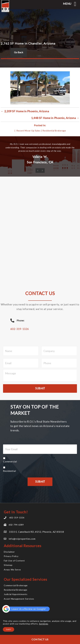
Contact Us (40, 639)
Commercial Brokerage (16, 585)
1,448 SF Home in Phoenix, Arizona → (55, 118)
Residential (9, 471)
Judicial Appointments (16, 594)
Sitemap (8, 565)
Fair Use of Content (14, 561)
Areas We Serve (12, 570)
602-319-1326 (20, 329)
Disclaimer (9, 552)
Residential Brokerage (54, 131)
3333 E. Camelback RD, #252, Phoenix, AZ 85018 (36, 532)
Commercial (10, 461)
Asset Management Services (19, 599)
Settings (44, 624)
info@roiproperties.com (22, 539)
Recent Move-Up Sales (28, 131)
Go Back (19, 52)
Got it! (9, 629)
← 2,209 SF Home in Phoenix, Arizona (25, 111)
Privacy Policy (11, 556)
